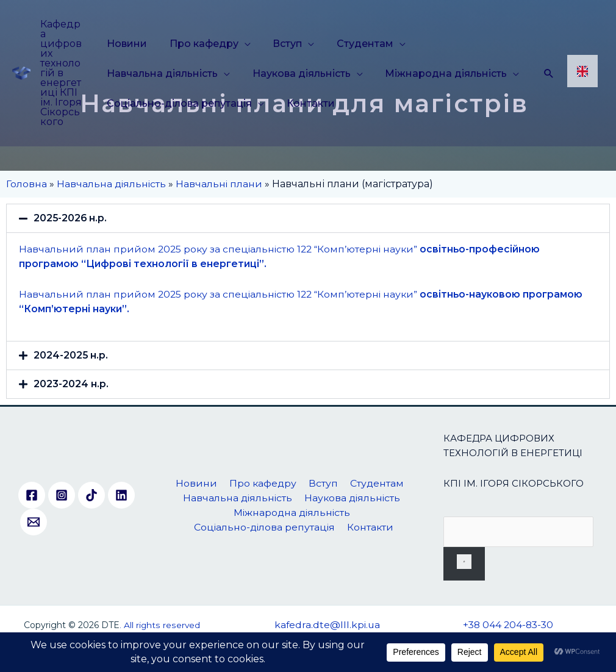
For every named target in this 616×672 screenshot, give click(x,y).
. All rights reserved (160, 625)
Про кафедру (200, 44)
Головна (27, 184)
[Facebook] (32, 496)
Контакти (306, 103)
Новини (127, 44)
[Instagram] (62, 496)
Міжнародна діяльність (438, 73)
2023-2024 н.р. (71, 384)
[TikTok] (91, 496)
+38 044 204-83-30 (507, 625)
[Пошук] (464, 564)
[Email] (34, 523)
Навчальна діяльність (162, 73)
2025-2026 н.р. (71, 218)
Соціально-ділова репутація (179, 103)
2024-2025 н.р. (71, 355)
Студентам (353, 44)
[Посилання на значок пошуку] (549, 73)
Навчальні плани (221, 184)
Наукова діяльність (297, 73)
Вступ (279, 44)
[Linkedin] (121, 496)
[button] (308, 218)
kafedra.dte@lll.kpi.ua (327, 625)
